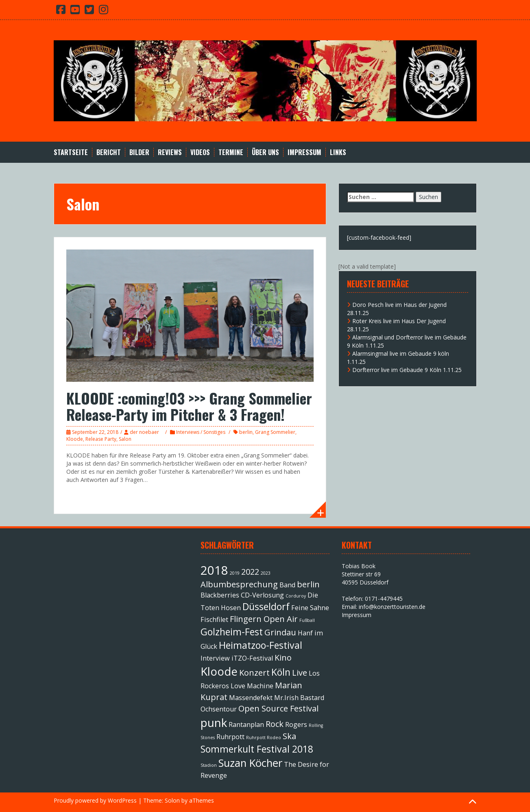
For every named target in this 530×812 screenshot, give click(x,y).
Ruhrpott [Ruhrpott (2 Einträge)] (230, 737)
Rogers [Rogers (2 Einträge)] (296, 724)
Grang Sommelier (275, 432)
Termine (231, 152)
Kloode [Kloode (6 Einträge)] (219, 671)
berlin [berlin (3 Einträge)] (308, 584)
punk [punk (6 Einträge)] (214, 722)
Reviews (170, 152)
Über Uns (265, 152)
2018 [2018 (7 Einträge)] (214, 570)
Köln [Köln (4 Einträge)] (281, 672)
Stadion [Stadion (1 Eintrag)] (209, 765)
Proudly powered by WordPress (95, 800)
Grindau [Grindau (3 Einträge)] (280, 632)
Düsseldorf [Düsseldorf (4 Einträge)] (266, 606)
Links (338, 152)
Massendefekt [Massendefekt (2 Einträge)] (251, 698)
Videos (200, 152)
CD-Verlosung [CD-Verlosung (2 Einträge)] (262, 595)
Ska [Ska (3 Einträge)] (289, 736)
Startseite (71, 152)
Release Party (101, 439)
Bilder (139, 152)
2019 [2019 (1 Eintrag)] (235, 573)
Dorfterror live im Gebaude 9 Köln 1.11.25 (407, 370)
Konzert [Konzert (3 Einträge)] (254, 673)
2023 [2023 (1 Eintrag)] (266, 573)
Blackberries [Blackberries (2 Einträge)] (220, 595)
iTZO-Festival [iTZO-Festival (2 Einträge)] (252, 658)
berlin (246, 432)
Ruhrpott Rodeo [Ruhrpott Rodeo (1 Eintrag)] (264, 738)
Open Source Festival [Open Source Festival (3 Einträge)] (278, 708)
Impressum (304, 152)
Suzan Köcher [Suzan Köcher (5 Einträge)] (250, 763)
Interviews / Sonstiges (201, 432)
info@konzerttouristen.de (392, 607)
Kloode (75, 439)
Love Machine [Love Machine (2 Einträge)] (252, 686)
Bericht (109, 152)
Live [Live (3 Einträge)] (300, 673)
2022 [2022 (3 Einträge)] (250, 572)
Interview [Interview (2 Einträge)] (215, 658)
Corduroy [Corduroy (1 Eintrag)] (296, 596)
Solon (172, 800)
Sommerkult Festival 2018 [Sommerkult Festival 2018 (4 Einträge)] (257, 749)
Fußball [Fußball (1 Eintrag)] (307, 620)
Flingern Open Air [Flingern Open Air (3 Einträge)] (264, 619)
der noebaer (144, 432)
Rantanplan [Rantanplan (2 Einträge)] (246, 724)
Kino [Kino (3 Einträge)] (283, 658)
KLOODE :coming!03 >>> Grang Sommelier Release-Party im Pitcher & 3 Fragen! (189, 406)
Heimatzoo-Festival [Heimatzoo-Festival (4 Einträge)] (261, 645)
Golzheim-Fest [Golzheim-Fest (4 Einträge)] (232, 632)
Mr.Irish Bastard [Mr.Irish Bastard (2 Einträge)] (299, 698)
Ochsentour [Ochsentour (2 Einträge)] (219, 709)
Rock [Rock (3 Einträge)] (275, 724)
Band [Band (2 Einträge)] (287, 585)
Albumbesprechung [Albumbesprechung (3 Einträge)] (239, 584)
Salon (125, 439)
